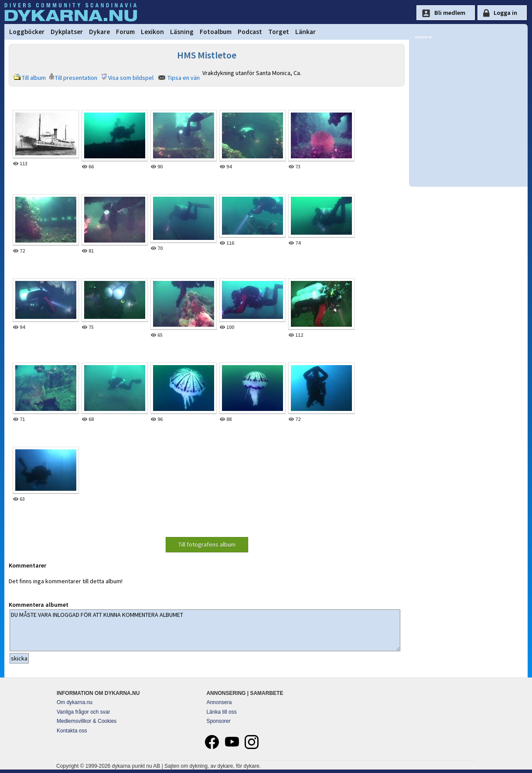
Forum (125, 32)
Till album (34, 78)
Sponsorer (218, 721)
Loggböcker (27, 32)
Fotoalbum (216, 32)
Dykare (99, 32)
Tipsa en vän (184, 78)
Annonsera (219, 702)
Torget (279, 32)
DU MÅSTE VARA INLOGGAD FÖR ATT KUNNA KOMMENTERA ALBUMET (205, 630)
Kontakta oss (72, 731)
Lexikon (152, 32)
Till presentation (76, 78)
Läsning (182, 32)
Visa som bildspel (131, 78)
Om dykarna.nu (75, 702)
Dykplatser (67, 32)
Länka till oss (221, 712)
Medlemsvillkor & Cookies (87, 721)
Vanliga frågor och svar (84, 712)
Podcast (250, 32)
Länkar (305, 32)
